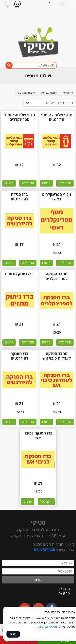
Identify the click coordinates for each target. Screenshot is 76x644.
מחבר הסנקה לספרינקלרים (57, 276)
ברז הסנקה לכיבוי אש (38, 436)
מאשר (13, 634)
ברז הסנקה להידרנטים (19, 356)
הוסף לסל (65, 183)
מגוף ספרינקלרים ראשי (57, 197)
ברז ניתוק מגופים (19, 274)
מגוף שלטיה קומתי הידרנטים (57, 117)
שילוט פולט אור (26, 93)
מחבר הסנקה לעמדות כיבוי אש (57, 356)
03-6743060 (44, 550)
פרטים (46, 183)
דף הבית (68, 93)
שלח (38, 580)
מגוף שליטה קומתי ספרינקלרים (19, 117)
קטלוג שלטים (49, 93)
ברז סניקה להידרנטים (19, 197)
